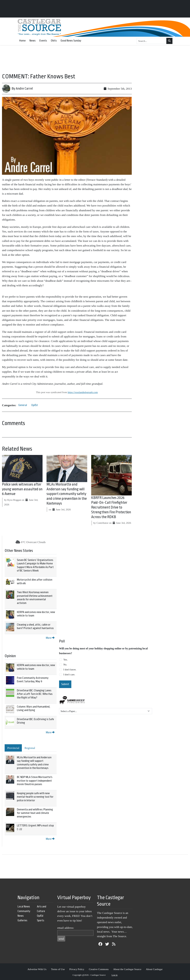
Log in (115, 975)
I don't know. (70, 670)
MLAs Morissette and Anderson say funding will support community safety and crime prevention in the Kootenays (67, 494)
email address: (66, 928)
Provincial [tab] (13, 748)
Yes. (66, 660)
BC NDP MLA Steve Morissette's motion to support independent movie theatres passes (35, 781)
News (33, 41)
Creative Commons (99, 969)
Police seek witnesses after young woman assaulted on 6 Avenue (22, 489)
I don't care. (69, 674)
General (23, 405)
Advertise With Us (37, 969)
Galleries (22, 920)
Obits (54, 41)
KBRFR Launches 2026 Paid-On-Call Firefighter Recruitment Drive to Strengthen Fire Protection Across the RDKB (111, 507)
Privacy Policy (77, 969)
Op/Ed (34, 405)
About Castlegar (154, 969)
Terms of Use (58, 969)
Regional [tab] (30, 748)
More (50, 638)
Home (22, 41)
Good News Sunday (71, 41)
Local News (24, 907)
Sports (41, 920)
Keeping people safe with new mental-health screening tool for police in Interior (35, 797)
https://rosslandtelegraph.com (83, 392)
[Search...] (152, 41)
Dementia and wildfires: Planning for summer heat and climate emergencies (35, 813)
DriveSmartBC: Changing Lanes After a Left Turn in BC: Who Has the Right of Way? (35, 694)
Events (43, 41)
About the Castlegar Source (127, 969)
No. (65, 665)
